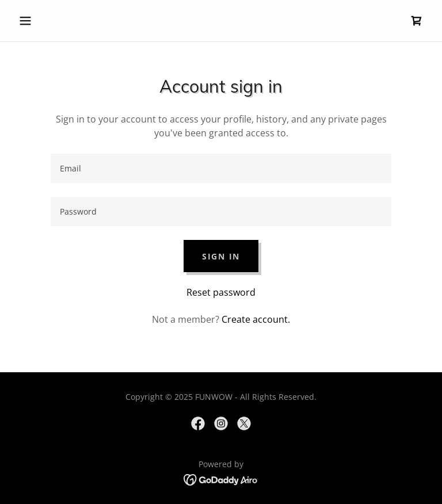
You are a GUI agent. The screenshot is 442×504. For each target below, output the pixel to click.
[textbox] (221, 168)
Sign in (221, 256)
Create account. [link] (256, 319)
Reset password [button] (221, 292)
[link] (417, 21)
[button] (45, 21)
